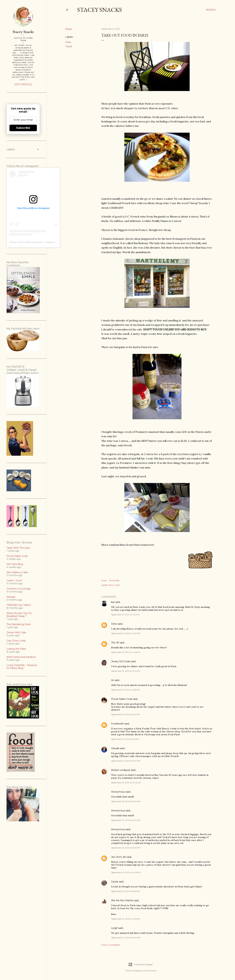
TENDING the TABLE (19, 605)
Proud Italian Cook (122, 699)
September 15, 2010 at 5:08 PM (126, 690)
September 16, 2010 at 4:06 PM (126, 872)
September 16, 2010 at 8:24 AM (126, 801)
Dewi (114, 624)
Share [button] (69, 29)
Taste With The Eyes (18, 548)
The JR (115, 643)
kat (113, 602)
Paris (68, 42)
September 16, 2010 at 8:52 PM (126, 891)
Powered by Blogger (141, 964)
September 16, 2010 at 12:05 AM (126, 783)
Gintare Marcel (149, 971)
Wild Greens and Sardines (21, 657)
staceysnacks (35, 242)
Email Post (114, 580)
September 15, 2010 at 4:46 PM (126, 652)
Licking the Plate (16, 649)
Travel (69, 46)
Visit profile (23, 84)
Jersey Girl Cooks (121, 661)
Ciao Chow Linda (16, 641)
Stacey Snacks (100, 10)
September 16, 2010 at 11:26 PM (126, 919)
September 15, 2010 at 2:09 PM (126, 633)
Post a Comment (111, 945)
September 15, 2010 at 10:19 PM (126, 761)
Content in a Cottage (19, 589)
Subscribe (23, 128)
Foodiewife (117, 724)
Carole (115, 882)
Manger (11, 597)
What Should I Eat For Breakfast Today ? (19, 615)
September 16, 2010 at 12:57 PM (126, 848)
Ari (113, 680)
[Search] (211, 10)
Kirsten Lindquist (121, 770)
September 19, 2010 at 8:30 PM (126, 938)
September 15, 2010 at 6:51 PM (125, 739)
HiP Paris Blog (15, 564)
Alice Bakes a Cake (17, 572)
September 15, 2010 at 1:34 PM (125, 615)
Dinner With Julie (16, 632)
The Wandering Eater (19, 624)
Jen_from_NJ (119, 857)
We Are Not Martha (122, 900)
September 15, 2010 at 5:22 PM (125, 714)
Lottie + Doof (14, 581)
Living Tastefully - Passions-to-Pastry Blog (22, 667)
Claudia (115, 748)
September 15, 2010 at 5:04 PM (126, 671)
